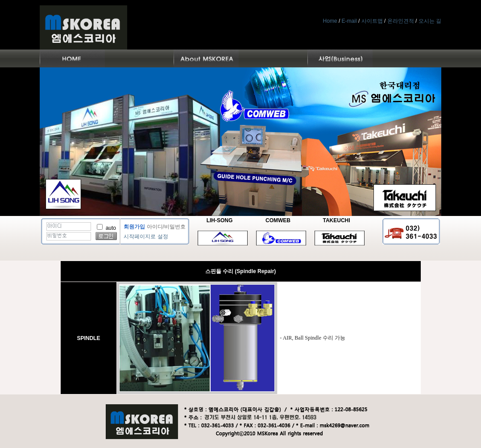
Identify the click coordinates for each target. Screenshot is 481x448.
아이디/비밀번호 (166, 227)
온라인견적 (401, 21)
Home (330, 21)
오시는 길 (430, 21)
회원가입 (134, 227)
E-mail (349, 21)
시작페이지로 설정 (146, 236)
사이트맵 (372, 21)
